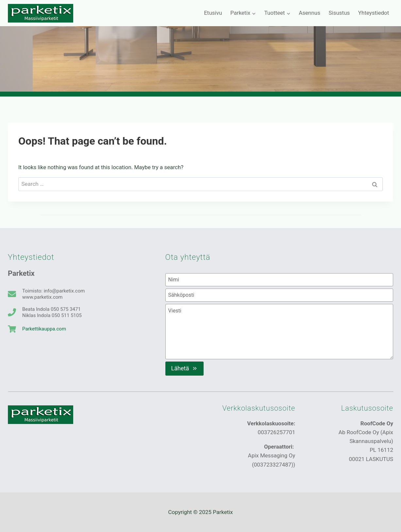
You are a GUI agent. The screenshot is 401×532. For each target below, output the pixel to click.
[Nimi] (279, 280)
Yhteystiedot (374, 13)
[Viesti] (279, 331)
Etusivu (213, 13)
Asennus (309, 13)
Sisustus (339, 13)
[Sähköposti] (279, 295)
